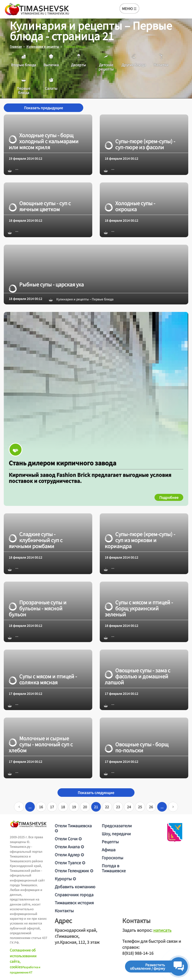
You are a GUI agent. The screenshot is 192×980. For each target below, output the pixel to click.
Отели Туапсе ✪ (70, 863)
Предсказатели (117, 826)
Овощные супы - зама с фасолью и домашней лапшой (137, 676)
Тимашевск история (74, 903)
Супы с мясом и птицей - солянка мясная (43, 679)
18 (63, 807)
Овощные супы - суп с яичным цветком (40, 206)
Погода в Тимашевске (114, 868)
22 (107, 807)
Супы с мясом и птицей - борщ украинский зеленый (139, 608)
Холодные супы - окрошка (130, 206)
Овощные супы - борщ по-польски (137, 747)
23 (118, 807)
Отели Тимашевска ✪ (73, 828)
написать (162, 930)
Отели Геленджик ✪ (74, 871)
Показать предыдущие (43, 108)
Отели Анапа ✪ (69, 847)
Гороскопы (112, 858)
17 (52, 807)
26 (151, 807)
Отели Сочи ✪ (68, 839)
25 (140, 807)
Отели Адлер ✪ (69, 855)
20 (85, 807)
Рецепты (110, 842)
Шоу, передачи (116, 834)
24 (129, 807)
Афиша (109, 850)
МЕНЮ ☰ (129, 8)
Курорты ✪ (65, 879)
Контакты (64, 911)
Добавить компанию (75, 887)
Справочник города (74, 895)
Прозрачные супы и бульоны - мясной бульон (38, 608)
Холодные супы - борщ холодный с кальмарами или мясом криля (44, 141)
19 (74, 807)
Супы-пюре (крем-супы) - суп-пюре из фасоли (140, 144)
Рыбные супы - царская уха (46, 284)
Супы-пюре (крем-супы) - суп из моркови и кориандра (140, 540)
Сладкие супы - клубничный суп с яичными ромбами (36, 540)
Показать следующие (96, 793)
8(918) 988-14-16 (138, 953)
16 (41, 807)
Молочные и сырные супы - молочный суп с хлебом (41, 744)
